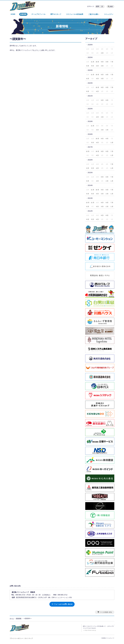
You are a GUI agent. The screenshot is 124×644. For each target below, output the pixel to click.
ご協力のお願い (94, 14)
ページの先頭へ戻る (106, 612)
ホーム (12, 618)
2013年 (90, 198)
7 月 (112, 62)
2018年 (90, 134)
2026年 (90, 45)
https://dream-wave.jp (90, 630)
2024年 (90, 70)
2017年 (90, 147)
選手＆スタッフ (56, 14)
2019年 (90, 121)
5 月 (93, 66)
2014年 (90, 185)
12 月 (88, 151)
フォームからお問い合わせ (62, 604)
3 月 (102, 53)
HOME (13, 14)
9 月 (102, 62)
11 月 (92, 62)
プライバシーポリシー (16, 638)
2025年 (90, 57)
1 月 (112, 143)
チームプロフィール (38, 14)
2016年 (90, 160)
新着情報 (23, 14)
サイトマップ (29, 638)
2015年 (90, 173)
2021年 (90, 96)
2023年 (90, 83)
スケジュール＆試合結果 (75, 14)
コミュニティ (109, 14)
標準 (98, 6)
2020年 (90, 109)
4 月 (97, 66)
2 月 (107, 130)
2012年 (90, 211)
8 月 (107, 62)
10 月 (97, 62)
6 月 (88, 66)
